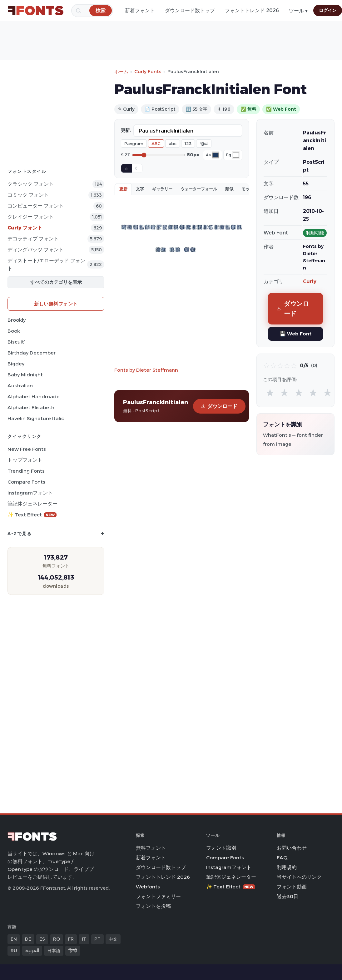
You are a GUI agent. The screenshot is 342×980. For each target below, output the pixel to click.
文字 (140, 189)
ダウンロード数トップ (190, 10)
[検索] (101, 10)
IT (84, 939)
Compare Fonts (26, 482)
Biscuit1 (17, 342)
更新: (126, 130)
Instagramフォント (30, 493)
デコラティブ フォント (33, 239)
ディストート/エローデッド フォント (46, 264)
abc (173, 143)
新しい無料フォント (56, 304)
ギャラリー (162, 189)
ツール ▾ (298, 11)
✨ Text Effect (32, 515)
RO (57, 939)
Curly (310, 281)
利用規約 (287, 867)
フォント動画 (292, 887)
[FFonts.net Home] (36, 11)
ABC (156, 143)
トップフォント (25, 460)
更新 (123, 189)
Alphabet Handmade (34, 397)
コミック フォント (28, 195)
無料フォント (151, 848)
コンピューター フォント (36, 206)
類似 (229, 189)
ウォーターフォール (199, 189)
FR (71, 939)
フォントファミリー (158, 896)
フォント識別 (221, 848)
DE (28, 939)
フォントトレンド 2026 (252, 10)
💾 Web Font (296, 334)
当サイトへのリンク (299, 877)
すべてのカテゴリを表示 (56, 282)
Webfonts (148, 887)
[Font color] (216, 155)
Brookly (17, 320)
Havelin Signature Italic (36, 418)
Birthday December (32, 353)
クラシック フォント (31, 184)
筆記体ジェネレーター (32, 504)
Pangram (134, 143)
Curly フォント (25, 228)
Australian (20, 386)
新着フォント (140, 10)
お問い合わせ (292, 848)
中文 (113, 939)
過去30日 (287, 896)
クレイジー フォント (31, 217)
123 (188, 143)
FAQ (282, 858)
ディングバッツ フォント (36, 250)
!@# (204, 143)
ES (42, 939)
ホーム (121, 71)
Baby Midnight (25, 375)
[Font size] (159, 155)
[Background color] (236, 155)
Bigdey (16, 364)
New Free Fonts (27, 449)
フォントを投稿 (153, 906)
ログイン (328, 10)
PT (97, 939)
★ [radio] (270, 392)
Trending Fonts (26, 471)
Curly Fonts (148, 71)
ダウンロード (219, 406)
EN (14, 939)
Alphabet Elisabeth (31, 407)
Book (14, 331)
